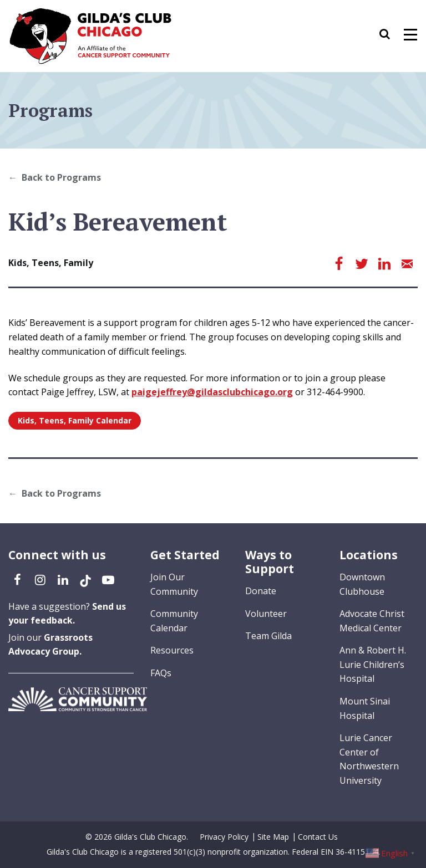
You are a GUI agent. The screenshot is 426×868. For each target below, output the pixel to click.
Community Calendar (174, 621)
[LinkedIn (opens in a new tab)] (63, 579)
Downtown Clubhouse (362, 584)
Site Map (273, 837)
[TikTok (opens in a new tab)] (85, 579)
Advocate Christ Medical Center (372, 621)
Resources (172, 650)
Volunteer (266, 614)
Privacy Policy (224, 837)
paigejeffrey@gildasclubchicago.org (212, 392)
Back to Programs (61, 177)
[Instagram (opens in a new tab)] (40, 579)
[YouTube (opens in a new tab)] (108, 579)
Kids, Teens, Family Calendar (75, 420)
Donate (261, 591)
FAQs (161, 673)
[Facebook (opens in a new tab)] (17, 579)
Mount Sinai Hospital (365, 708)
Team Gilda (268, 636)
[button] (390, 36)
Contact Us (318, 837)
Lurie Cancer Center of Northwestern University (369, 759)
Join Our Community (174, 584)
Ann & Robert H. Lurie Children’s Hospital (373, 664)
